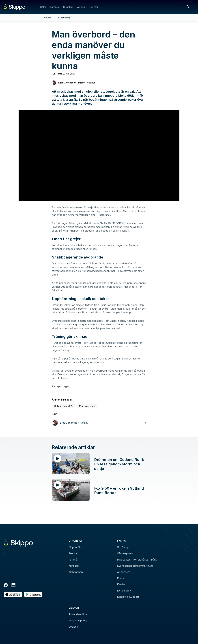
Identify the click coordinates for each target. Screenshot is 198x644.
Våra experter (125, 553)
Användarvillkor (78, 614)
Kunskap (68, 7)
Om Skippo (124, 547)
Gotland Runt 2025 (64, 406)
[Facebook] (6, 586)
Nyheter (93, 7)
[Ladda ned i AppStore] (13, 594)
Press (120, 578)
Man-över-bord (87, 406)
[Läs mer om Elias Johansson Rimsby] (99, 423)
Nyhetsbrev (124, 591)
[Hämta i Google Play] (33, 594)
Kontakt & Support (128, 597)
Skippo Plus (76, 547)
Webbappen (76, 572)
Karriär (121, 584)
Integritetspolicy (78, 620)
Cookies (73, 627)
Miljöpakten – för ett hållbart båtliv (137, 560)
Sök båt (73, 553)
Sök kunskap (64, 18)
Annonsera (124, 572)
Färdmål (55, 7)
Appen (81, 7)
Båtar (43, 7)
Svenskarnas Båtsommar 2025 (135, 566)
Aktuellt (47, 18)
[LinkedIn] (13, 586)
